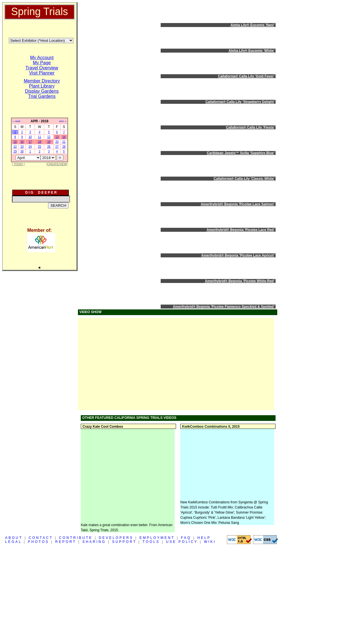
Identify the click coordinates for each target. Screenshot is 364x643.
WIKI (210, 542)
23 (22, 147)
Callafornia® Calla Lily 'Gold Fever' (246, 76)
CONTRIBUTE (76, 538)
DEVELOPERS (116, 538)
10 (30, 137)
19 (49, 142)
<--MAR (16, 121)
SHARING (94, 542)
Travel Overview (42, 68)
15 (15, 142)
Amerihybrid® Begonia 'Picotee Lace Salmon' (238, 204)
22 (15, 147)
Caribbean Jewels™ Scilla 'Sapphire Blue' (241, 153)
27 (57, 147)
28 (64, 147)
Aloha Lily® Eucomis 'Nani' (252, 25)
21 (64, 142)
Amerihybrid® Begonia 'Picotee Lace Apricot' (238, 255)
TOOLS (151, 542)
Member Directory (42, 81)
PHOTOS (38, 542)
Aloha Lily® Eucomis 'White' (252, 51)
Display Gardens (42, 91)
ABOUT (14, 538)
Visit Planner (42, 73)
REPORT (66, 542)
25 (39, 147)
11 (39, 137)
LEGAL (13, 542)
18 (39, 142)
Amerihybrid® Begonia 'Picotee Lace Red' (240, 230)
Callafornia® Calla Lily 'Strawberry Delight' (240, 102)
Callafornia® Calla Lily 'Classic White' (244, 179)
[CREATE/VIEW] (57, 164)
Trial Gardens (42, 96)
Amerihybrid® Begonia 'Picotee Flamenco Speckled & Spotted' (224, 307)
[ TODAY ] (18, 164)
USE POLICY (182, 542)
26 (49, 147)
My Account (42, 58)
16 (22, 142)
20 (57, 142)
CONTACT (41, 538)
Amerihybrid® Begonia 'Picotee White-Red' (240, 281)
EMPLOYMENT (157, 538)
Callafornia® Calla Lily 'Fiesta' (250, 127)
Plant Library (42, 86)
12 (49, 137)
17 (30, 142)
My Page (42, 63)
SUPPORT (124, 542)
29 (15, 151)
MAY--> (63, 121)
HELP (204, 538)
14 (64, 137)
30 (22, 151)
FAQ (186, 538)
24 (30, 147)
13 (57, 137)
